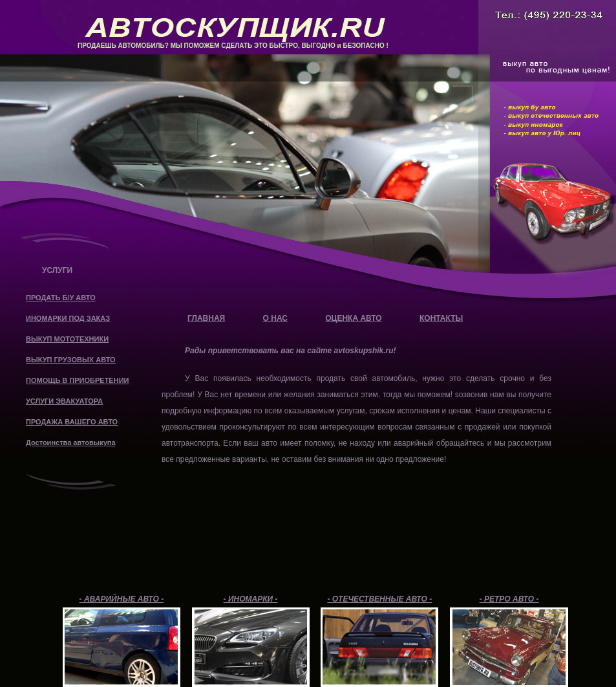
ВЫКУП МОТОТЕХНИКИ (67, 339)
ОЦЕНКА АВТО (353, 318)
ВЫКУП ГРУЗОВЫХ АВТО (71, 360)
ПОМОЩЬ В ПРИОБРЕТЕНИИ (77, 380)
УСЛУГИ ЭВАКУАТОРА (64, 401)
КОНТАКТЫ (441, 318)
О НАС (275, 318)
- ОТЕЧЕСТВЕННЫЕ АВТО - (379, 599)
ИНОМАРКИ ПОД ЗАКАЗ (68, 318)
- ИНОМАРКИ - (251, 599)
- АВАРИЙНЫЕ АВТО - (122, 599)
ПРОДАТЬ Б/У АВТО (61, 298)
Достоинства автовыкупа (71, 442)
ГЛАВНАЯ (206, 318)
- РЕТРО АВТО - (509, 599)
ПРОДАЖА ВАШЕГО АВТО (72, 422)
